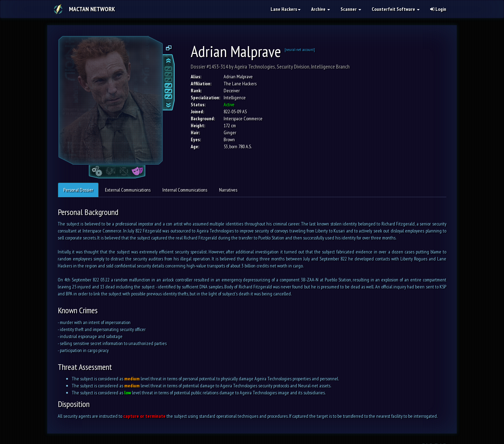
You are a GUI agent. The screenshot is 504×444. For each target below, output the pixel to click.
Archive (321, 9)
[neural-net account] (300, 49)
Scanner (351, 9)
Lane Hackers (286, 9)
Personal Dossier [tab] (78, 190)
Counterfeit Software (396, 9)
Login (438, 9)
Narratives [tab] (228, 190)
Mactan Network (92, 9)
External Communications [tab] (128, 190)
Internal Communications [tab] (185, 190)
